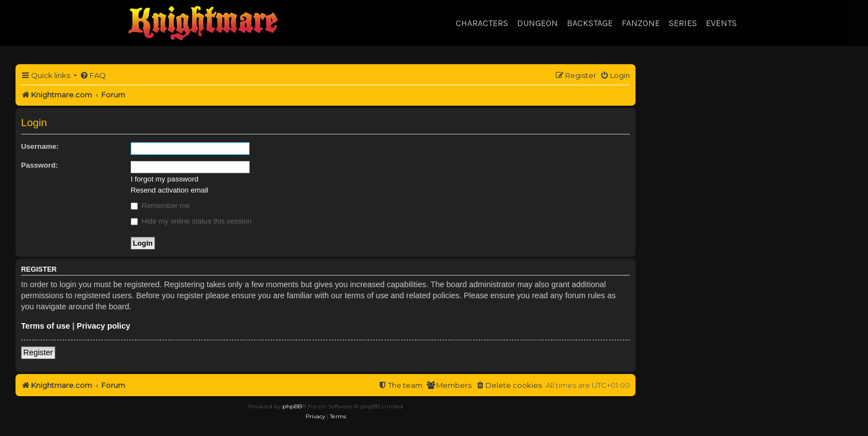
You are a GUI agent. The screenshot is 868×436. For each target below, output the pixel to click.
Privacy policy (104, 326)
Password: (40, 165)
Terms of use (46, 326)
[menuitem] (93, 76)
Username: (40, 146)
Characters (482, 23)
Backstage (590, 23)
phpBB (292, 406)
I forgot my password (164, 179)
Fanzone (641, 23)
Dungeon (538, 23)
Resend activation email (169, 190)
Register (38, 352)
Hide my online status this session (191, 221)
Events (721, 23)
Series (683, 23)
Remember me (160, 206)
